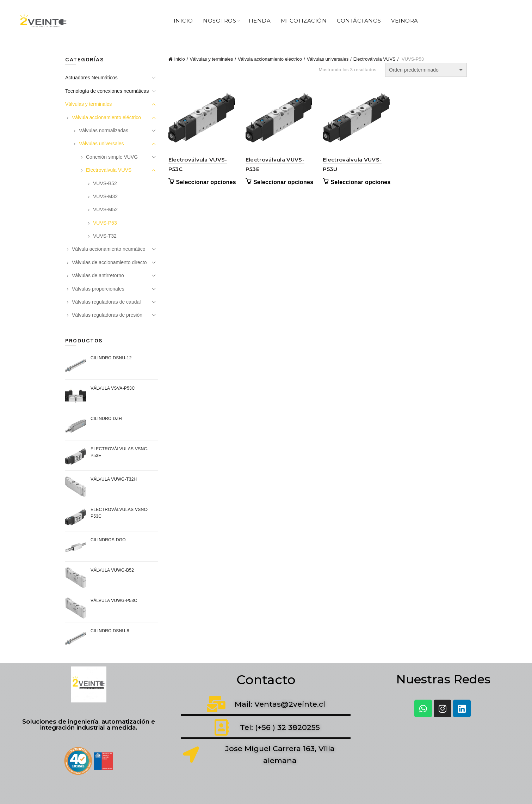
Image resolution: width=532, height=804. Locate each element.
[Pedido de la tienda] (426, 70)
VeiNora (405, 21)
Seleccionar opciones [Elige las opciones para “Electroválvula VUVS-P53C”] (206, 182)
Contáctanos (359, 21)
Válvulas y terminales (211, 59)
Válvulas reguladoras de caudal (106, 302)
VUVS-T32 (105, 236)
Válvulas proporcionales (98, 289)
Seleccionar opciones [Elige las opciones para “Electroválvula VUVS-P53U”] (361, 182)
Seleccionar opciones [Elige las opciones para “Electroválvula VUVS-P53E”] (283, 182)
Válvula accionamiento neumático (109, 249)
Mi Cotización (304, 21)
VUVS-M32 (105, 196)
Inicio (183, 21)
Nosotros (219, 21)
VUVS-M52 (105, 209)
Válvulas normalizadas (104, 130)
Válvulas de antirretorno (98, 275)
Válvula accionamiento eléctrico (270, 59)
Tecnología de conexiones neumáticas (107, 91)
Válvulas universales (328, 59)
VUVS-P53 (105, 223)
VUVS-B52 (105, 183)
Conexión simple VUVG (112, 157)
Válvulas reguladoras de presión (107, 315)
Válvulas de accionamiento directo (109, 262)
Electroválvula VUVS (375, 59)
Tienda (259, 21)
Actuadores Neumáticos (91, 78)
